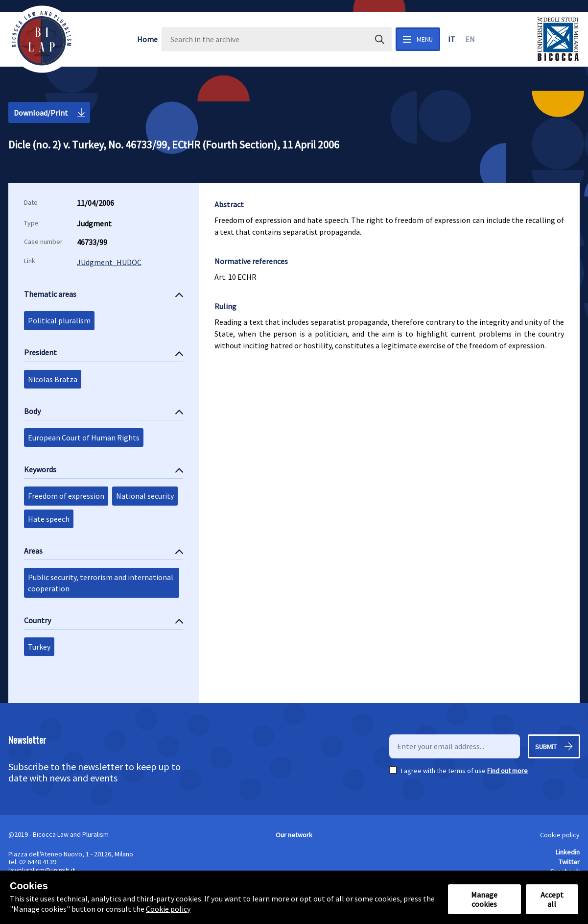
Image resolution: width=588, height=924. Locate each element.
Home (147, 39)
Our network (294, 835)
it (452, 39)
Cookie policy (560, 835)
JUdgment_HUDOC (109, 262)
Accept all (552, 899)
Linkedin (568, 852)
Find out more (507, 771)
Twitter (569, 862)
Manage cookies (484, 899)
